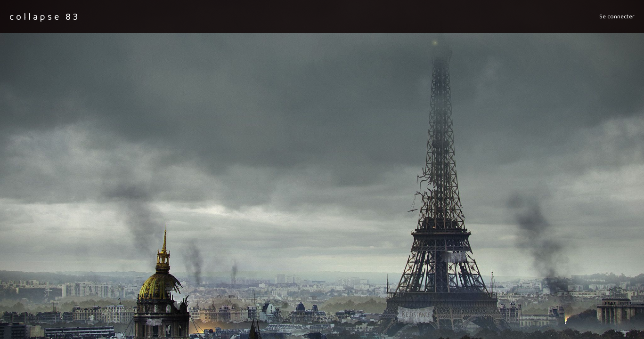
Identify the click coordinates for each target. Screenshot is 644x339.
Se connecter (617, 16)
